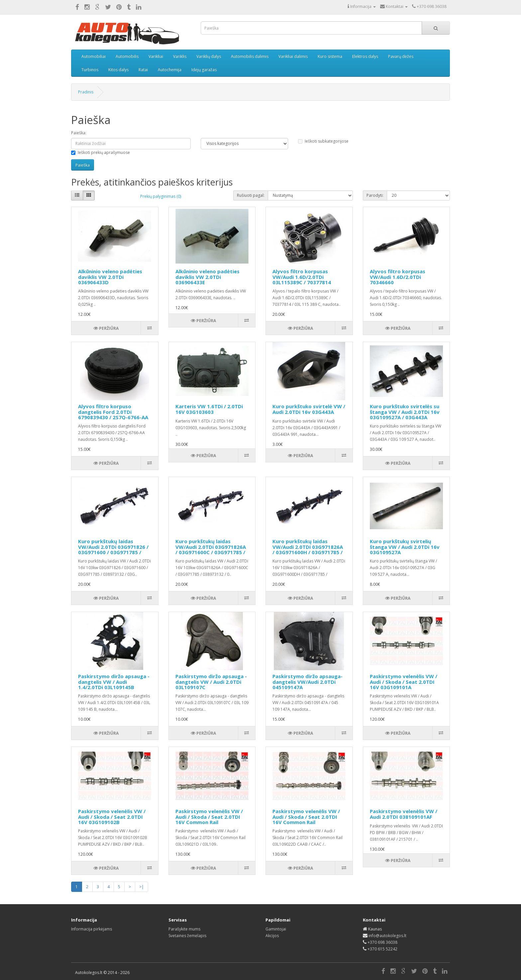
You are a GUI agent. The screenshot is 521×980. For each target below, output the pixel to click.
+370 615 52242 (382, 949)
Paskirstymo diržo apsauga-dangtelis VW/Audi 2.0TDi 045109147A (308, 682)
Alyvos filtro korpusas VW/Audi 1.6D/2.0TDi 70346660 (398, 277)
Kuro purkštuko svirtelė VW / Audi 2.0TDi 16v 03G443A (309, 409)
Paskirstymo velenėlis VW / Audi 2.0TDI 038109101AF (404, 814)
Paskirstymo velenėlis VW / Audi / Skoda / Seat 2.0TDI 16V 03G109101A (404, 682)
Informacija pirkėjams (92, 929)
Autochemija (170, 70)
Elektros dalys (365, 56)
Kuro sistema (330, 56)
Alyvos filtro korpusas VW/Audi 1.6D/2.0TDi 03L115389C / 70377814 (302, 277)
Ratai (143, 70)
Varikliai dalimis (293, 56)
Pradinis (86, 92)
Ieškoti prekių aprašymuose (101, 152)
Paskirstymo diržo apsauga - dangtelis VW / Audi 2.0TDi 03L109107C (211, 682)
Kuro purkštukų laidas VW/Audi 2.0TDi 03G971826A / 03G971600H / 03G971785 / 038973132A (308, 550)
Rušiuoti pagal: (251, 195)
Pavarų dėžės (401, 56)
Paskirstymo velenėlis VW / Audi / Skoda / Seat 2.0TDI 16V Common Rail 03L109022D (306, 819)
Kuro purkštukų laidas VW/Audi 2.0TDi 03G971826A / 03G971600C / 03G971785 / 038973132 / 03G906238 (211, 550)
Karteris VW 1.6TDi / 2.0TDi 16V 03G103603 (209, 409)
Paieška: (79, 133)
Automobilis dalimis (250, 56)
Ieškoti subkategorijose (323, 141)
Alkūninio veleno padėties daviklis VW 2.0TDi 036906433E (208, 277)
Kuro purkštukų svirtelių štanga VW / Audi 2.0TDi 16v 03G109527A (405, 547)
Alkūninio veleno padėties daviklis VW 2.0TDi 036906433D (110, 277)
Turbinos (90, 70)
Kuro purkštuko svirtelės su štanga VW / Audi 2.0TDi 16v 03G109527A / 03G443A (405, 412)
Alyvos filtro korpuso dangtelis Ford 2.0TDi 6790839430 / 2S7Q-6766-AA (113, 412)
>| (142, 887)
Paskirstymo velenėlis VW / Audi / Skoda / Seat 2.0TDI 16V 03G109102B (112, 817)
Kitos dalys (118, 70)
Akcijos (272, 936)
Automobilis (127, 56)
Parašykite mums (184, 929)
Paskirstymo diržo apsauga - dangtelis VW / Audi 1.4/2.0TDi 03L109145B (114, 682)
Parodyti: (375, 195)
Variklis (180, 56)
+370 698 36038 (382, 942)
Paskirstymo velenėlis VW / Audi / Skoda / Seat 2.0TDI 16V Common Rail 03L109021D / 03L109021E (209, 819)
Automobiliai (94, 56)
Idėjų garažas (204, 70)
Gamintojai (276, 929)
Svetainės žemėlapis (187, 936)
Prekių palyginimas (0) (161, 196)
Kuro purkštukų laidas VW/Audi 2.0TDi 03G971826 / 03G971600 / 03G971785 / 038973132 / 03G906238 (113, 550)
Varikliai (156, 56)
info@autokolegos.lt (387, 936)
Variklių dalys (209, 56)
